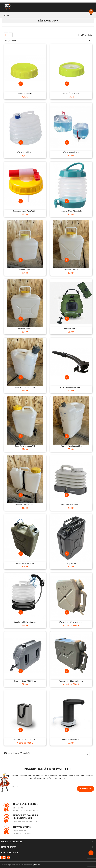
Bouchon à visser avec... (71, 93)
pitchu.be (37, 865)
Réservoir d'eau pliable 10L (71, 505)
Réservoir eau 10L (25, 270)
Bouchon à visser (25, 93)
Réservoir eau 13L (71, 270)
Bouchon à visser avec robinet (25, 211)
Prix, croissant (48, 40)
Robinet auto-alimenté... (71, 740)
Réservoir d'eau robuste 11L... (25, 740)
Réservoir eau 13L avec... (25, 505)
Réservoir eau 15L (25, 328)
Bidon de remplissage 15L (25, 387)
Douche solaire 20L (71, 328)
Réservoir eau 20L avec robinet (71, 681)
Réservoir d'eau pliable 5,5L (71, 211)
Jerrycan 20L (71, 564)
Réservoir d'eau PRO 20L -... (25, 681)
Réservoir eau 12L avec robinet (71, 622)
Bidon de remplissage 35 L (71, 446)
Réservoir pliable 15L (25, 152)
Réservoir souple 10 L (71, 152)
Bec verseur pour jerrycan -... (71, 387)
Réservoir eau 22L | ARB (25, 564)
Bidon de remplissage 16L (25, 446)
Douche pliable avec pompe (25, 622)
